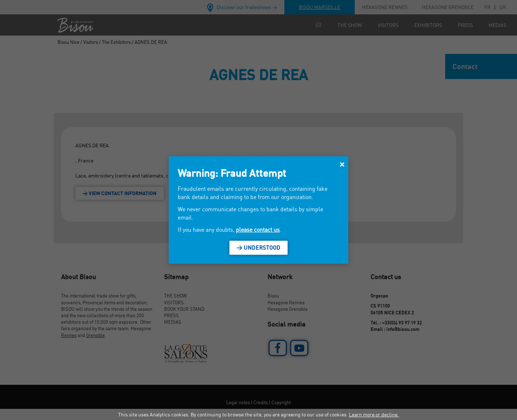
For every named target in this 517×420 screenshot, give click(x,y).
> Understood (258, 248)
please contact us (258, 230)
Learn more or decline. (374, 414)
